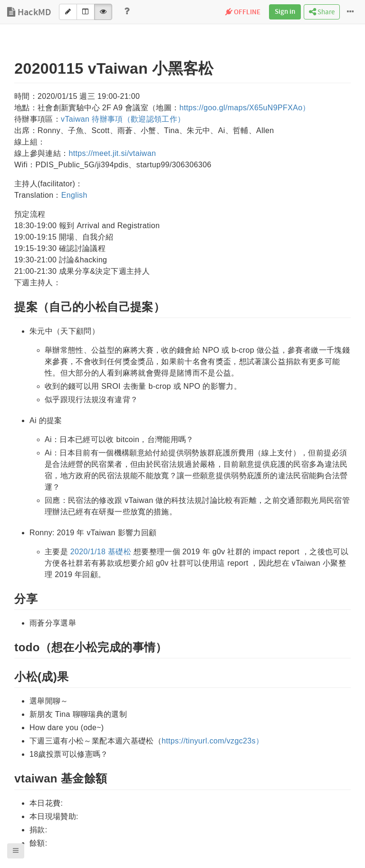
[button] (16, 851)
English (74, 195)
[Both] (86, 12)
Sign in (285, 12)
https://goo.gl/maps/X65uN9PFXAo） (245, 108)
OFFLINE (243, 12)
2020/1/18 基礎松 (101, 552)
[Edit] (68, 12)
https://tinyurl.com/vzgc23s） (212, 741)
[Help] (127, 12)
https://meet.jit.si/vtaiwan (112, 153)
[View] (103, 12)
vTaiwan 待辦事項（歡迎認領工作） (123, 119)
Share (322, 12)
